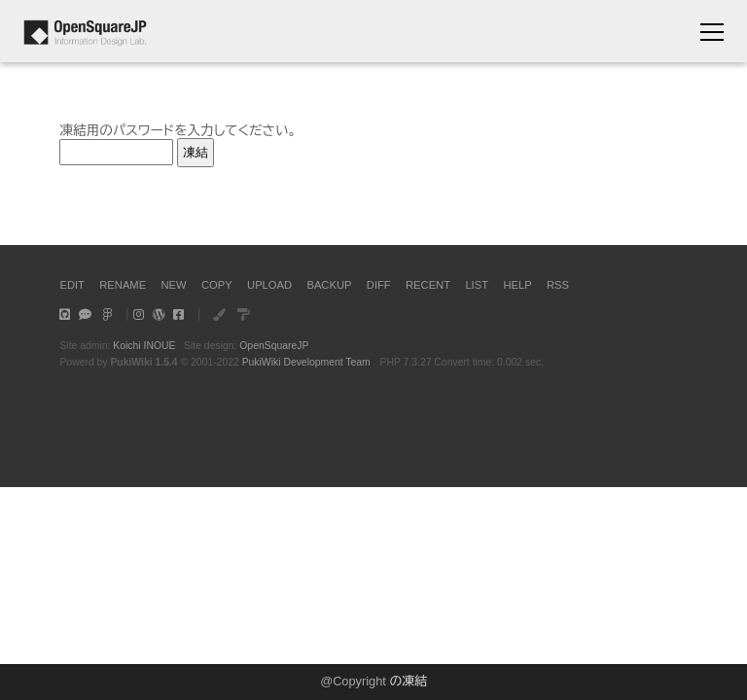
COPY (217, 285)
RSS (558, 285)
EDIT (71, 285)
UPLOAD (269, 285)
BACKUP (329, 285)
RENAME (123, 285)
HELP (517, 285)
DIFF (379, 285)
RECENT (428, 285)
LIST (477, 285)
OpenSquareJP (274, 346)
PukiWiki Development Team (306, 362)
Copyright (359, 681)
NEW (174, 285)
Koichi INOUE (144, 346)
